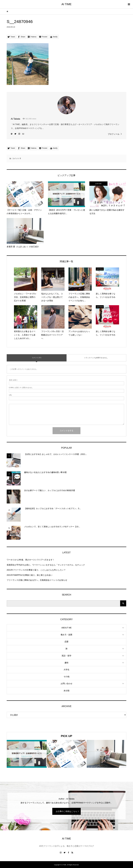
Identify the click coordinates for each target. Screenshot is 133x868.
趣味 (66, 663)
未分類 (66, 691)
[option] (27, 754)
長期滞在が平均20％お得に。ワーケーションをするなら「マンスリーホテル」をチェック (46, 565)
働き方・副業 (66, 635)
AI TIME (66, 4)
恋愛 (66, 642)
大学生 (66, 670)
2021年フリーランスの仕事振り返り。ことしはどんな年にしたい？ (36, 570)
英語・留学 (66, 656)
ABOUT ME (67, 628)
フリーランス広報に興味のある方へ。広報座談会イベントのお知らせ (37, 580)
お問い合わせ (66, 684)
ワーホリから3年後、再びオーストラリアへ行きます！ (31, 560)
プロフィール (114, 134)
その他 (66, 677)
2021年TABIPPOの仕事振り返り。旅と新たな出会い (30, 575)
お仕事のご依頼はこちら (66, 811)
